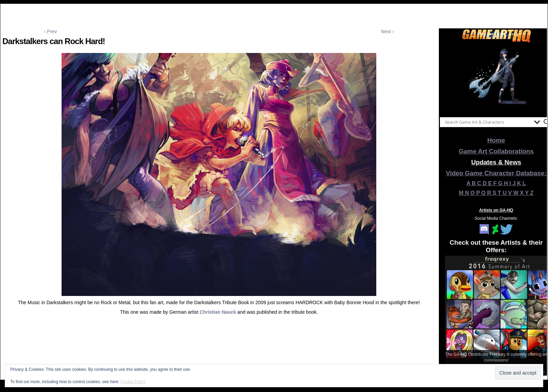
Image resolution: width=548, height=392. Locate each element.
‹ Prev (50, 31)
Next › (387, 31)
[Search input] (488, 122)
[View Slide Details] (496, 78)
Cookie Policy (133, 382)
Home (496, 140)
